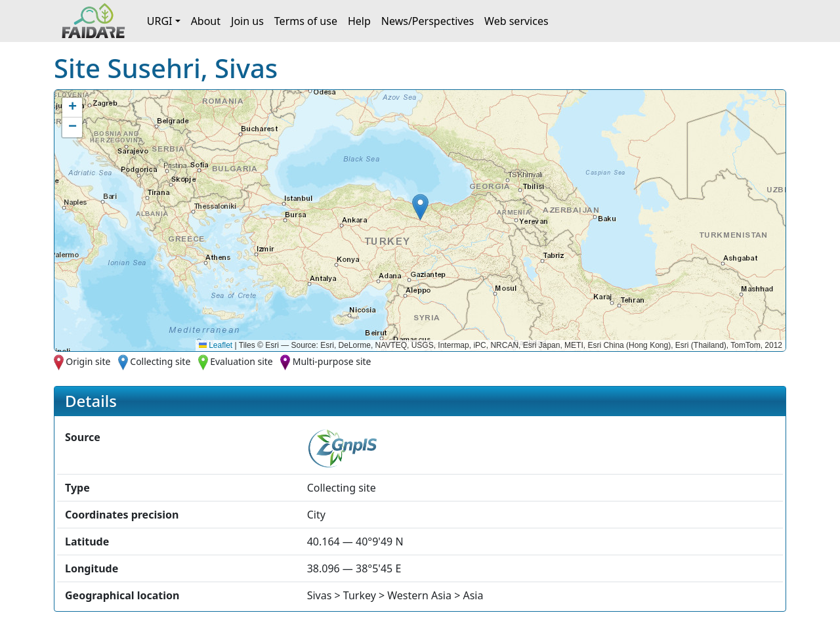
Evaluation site (241, 361)
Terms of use (306, 21)
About (206, 21)
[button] (420, 207)
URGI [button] (160, 21)
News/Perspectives (428, 21)
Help (359, 21)
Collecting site (160, 361)
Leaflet (216, 345)
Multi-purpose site (332, 361)
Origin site (88, 361)
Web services (516, 21)
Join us (247, 21)
